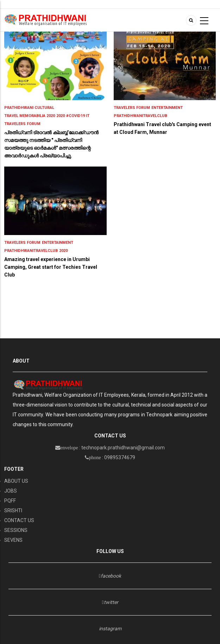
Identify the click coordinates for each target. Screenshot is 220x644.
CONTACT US (19, 520)
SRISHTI (13, 510)
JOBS (11, 491)
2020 (61, 116)
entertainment (167, 108)
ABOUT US (16, 481)
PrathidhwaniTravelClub (140, 116)
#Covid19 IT (78, 116)
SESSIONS (16, 530)
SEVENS (13, 540)
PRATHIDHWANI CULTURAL (29, 108)
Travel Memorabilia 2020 (30, 116)
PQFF (10, 501)
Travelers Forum (22, 124)
